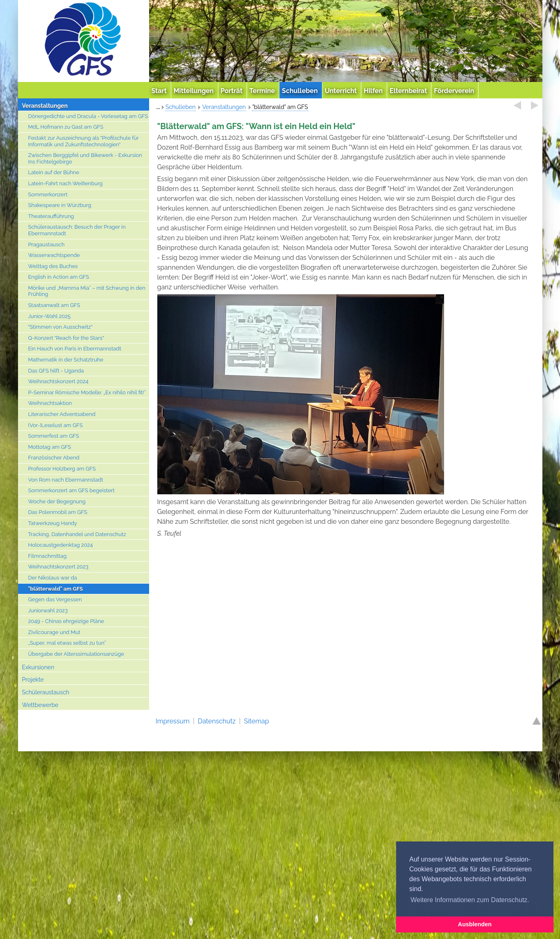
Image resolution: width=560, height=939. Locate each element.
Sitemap (256, 721)
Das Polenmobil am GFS (58, 512)
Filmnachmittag (48, 556)
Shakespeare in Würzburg (60, 205)
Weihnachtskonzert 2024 (58, 381)
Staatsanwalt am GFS (54, 305)
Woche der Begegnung (57, 501)
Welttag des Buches (53, 266)
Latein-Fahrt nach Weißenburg (66, 183)
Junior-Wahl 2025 (50, 316)
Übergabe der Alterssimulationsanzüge (76, 654)
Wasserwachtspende (54, 255)
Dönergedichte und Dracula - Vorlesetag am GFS (88, 116)
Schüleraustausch (46, 692)
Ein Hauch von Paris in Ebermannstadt (75, 349)
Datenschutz (217, 721)
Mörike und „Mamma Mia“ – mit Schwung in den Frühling (87, 291)
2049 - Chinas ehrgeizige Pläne (66, 621)
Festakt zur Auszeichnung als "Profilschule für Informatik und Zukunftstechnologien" (84, 141)
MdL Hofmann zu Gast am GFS (66, 127)
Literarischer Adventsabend (62, 414)
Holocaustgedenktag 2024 (61, 545)
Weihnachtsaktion (50, 403)
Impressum (173, 721)
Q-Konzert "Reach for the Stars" (66, 338)
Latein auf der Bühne (54, 172)
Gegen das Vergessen (55, 599)
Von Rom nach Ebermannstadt (66, 480)
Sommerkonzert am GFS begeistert (71, 490)
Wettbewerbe (40, 705)
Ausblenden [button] (475, 924)
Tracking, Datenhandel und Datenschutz (77, 534)
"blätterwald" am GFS (56, 589)
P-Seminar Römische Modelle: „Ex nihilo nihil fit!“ (87, 392)
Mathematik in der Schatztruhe (66, 360)
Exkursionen (38, 667)
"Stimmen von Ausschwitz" (60, 327)
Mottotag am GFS (50, 447)
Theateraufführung (51, 216)
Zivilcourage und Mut (54, 632)
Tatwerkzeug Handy (53, 523)
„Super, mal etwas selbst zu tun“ (67, 643)
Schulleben (181, 107)
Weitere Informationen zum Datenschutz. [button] (470, 900)
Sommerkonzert (48, 194)
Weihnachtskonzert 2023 (58, 567)
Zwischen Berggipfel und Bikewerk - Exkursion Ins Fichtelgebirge (85, 158)
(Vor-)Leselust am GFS (56, 425)
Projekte (33, 680)
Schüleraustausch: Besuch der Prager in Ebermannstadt (77, 230)
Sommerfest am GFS (54, 436)
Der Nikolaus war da (53, 578)
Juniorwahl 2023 (48, 610)
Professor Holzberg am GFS (62, 469)
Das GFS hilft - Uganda (56, 371)
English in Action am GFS (59, 277)
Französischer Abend (54, 458)
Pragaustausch (46, 244)
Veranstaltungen (45, 106)
